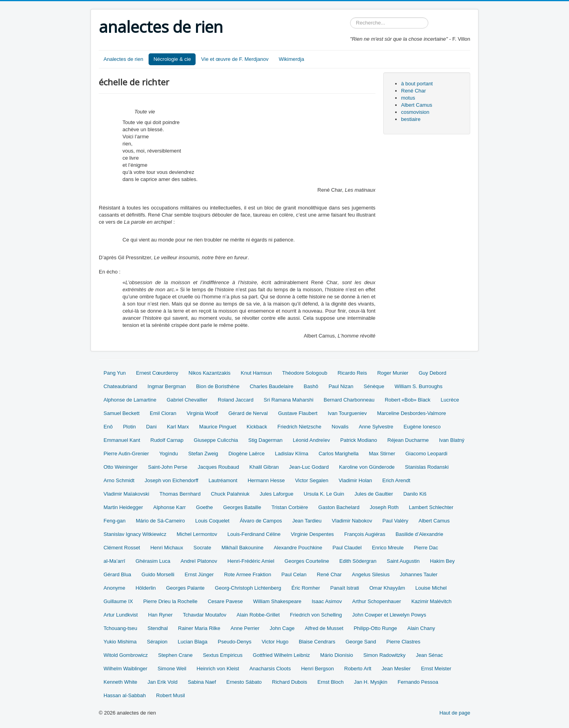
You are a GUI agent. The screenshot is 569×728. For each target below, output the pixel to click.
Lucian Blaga (193, 642)
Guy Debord (432, 373)
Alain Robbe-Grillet (258, 615)
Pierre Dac (426, 548)
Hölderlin (146, 588)
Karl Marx (178, 427)
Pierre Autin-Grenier (126, 454)
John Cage (282, 628)
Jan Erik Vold (162, 682)
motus (408, 98)
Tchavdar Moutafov (205, 615)
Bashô (311, 386)
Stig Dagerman (265, 440)
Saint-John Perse (168, 467)
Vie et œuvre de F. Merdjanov (235, 59)
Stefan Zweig (203, 454)
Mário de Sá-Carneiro (160, 521)
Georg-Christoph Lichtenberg (248, 588)
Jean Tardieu (307, 521)
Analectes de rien (123, 59)
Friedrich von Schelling (316, 615)
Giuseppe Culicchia (216, 440)
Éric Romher (305, 588)
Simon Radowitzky (384, 655)
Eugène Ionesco (422, 427)
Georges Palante (185, 588)
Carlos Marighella (338, 454)
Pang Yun (115, 373)
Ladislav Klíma (292, 454)
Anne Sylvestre (376, 427)
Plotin (129, 427)
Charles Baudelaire (272, 386)
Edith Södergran (358, 561)
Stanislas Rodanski (427, 467)
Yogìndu (169, 454)
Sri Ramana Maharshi (288, 400)
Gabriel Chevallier (187, 400)
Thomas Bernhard (180, 494)
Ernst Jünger (199, 574)
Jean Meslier (396, 669)
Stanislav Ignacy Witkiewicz (135, 534)
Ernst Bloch (330, 682)
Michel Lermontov (197, 534)
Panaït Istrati (345, 588)
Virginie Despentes (312, 534)
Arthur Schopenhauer (377, 601)
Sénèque (374, 386)
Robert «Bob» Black (408, 400)
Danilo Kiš (415, 494)
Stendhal (157, 628)
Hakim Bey (442, 561)
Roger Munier (393, 373)
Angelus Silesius (371, 574)
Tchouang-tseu (120, 628)
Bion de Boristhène (218, 386)
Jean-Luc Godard (309, 467)
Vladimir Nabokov (352, 521)
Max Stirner (382, 454)
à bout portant (417, 84)
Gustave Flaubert (298, 413)
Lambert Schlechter (431, 507)
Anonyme (114, 588)
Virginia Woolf (202, 413)
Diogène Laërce (247, 454)
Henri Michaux (167, 548)
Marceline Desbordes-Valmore (412, 413)
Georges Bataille (242, 507)
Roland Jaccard (236, 400)
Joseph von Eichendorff (171, 480)
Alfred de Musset (324, 628)
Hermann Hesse (266, 480)
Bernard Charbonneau (349, 400)
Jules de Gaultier (374, 494)
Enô (108, 427)
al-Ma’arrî (114, 561)
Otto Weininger (121, 467)
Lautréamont (223, 480)
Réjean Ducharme (408, 440)
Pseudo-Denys (235, 642)
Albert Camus (417, 105)
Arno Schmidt (119, 480)
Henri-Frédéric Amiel (251, 561)
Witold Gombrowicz (126, 655)
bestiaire (411, 119)
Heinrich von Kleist (218, 669)
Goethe (204, 507)
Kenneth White (120, 682)
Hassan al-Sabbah (125, 695)
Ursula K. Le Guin (324, 494)
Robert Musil (171, 695)
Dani (152, 427)
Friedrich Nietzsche (299, 427)
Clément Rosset (122, 548)
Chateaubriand (120, 386)
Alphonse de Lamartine (130, 400)
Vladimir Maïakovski (126, 494)
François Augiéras (365, 534)
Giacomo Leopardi (426, 454)
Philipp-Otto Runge (375, 628)
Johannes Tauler (419, 574)
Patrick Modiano (359, 440)
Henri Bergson (317, 669)
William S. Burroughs (418, 386)
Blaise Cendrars (317, 642)
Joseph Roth (384, 507)
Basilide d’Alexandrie (419, 534)
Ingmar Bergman (167, 386)
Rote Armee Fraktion (248, 574)
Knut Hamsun (256, 373)
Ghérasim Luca (153, 561)
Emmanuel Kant (122, 440)
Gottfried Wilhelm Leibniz (282, 655)
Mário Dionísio (336, 655)
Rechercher (350, 18)
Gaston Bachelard (339, 507)
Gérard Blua (117, 574)
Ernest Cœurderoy (157, 373)
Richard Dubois (289, 682)
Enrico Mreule (388, 548)
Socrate (203, 548)
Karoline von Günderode (367, 467)
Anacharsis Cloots (270, 669)
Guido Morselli (158, 574)
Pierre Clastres (403, 642)
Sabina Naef (202, 682)
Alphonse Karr (170, 507)
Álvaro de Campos (261, 521)
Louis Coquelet (212, 521)
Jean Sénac (429, 655)
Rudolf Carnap (167, 440)
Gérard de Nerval (248, 413)
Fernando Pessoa (418, 682)
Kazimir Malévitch (431, 601)
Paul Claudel (347, 548)
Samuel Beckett (122, 413)
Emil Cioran (163, 413)
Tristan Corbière (290, 507)
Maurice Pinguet (218, 427)
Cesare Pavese (225, 601)
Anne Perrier (245, 628)
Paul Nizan (341, 386)
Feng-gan (115, 521)
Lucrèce (450, 400)
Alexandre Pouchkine (298, 548)
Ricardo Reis (352, 373)
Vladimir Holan (355, 480)
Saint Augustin (403, 561)
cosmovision (415, 112)
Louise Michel (431, 588)
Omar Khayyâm (387, 588)
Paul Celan (294, 574)
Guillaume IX (118, 601)
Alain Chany (421, 628)
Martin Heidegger (123, 507)
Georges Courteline (307, 561)
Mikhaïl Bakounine (242, 548)
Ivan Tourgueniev (347, 413)
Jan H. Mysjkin (371, 682)
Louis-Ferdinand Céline (254, 534)
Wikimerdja (291, 59)
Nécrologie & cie (172, 59)
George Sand (361, 642)
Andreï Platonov (199, 561)
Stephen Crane (175, 655)
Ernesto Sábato (244, 682)
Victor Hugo (275, 642)
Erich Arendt (397, 480)
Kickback (257, 427)
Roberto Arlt (358, 669)
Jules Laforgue (276, 494)
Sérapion (157, 642)
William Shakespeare (277, 601)
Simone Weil (172, 669)
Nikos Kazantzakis (209, 373)
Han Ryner (160, 615)
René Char (414, 91)
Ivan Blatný (452, 440)
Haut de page (455, 713)
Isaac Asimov (327, 601)
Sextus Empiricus (222, 655)
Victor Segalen (312, 480)
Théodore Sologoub (305, 373)
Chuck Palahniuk (230, 494)
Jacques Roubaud (218, 467)
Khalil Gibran (264, 467)
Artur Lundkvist (121, 615)
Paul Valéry (396, 521)
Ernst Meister (436, 669)
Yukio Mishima (120, 642)
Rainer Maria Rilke (199, 628)
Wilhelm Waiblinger (125, 669)
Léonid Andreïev (311, 440)
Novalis (340, 427)
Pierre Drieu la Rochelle (170, 601)
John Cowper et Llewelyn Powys (389, 615)
